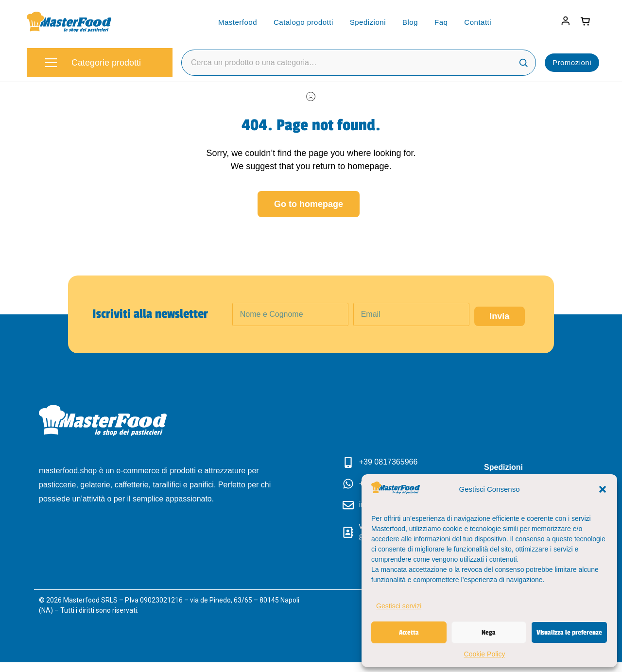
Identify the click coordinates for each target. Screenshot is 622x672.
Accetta (409, 632)
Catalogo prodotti (303, 22)
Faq (441, 22)
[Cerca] (523, 63)
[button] (603, 489)
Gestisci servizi (399, 606)
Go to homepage (309, 204)
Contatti (478, 22)
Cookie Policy (485, 654)
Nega (489, 632)
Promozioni (572, 62)
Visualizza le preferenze (569, 632)
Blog (410, 22)
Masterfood (238, 22)
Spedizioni (368, 22)
